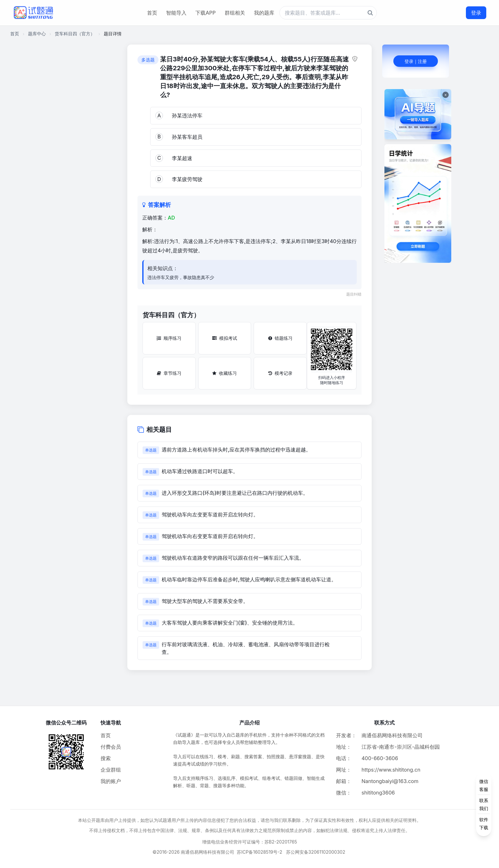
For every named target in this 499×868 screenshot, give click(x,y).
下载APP (205, 13)
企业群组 (111, 770)
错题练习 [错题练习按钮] (280, 338)
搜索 (106, 758)
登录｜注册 (416, 61)
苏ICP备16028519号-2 (260, 852)
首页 (152, 13)
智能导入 (176, 13)
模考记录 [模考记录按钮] (280, 373)
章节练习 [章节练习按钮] (169, 373)
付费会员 (111, 747)
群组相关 (235, 13)
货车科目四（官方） (75, 34)
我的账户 (111, 781)
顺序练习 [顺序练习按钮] (169, 338)
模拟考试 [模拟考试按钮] (225, 338)
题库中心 (37, 34)
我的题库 (264, 13)
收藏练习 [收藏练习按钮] (225, 373)
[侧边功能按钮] (484, 804)
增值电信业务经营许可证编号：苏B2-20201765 (250, 842)
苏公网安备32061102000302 (316, 852)
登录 (476, 13)
